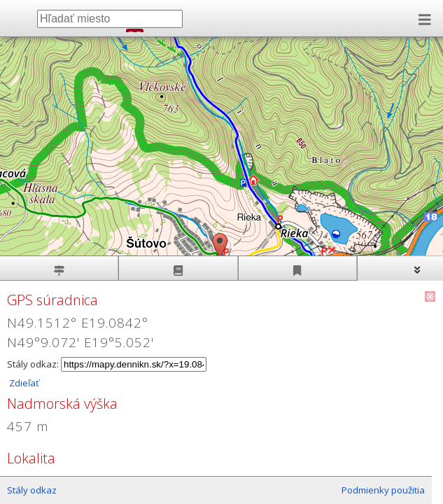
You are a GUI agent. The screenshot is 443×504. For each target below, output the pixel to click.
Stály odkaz (32, 490)
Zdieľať (23, 383)
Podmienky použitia (383, 490)
